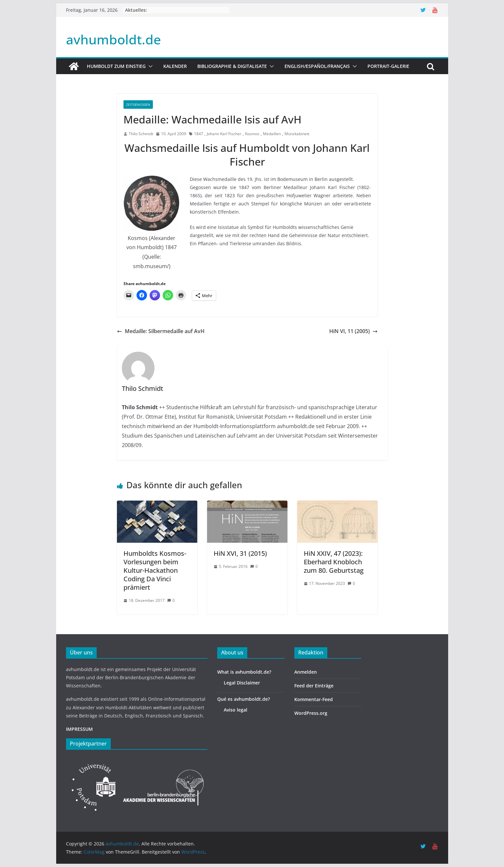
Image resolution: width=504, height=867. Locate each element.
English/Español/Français (317, 66)
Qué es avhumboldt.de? (244, 699)
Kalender (175, 66)
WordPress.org (311, 713)
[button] (149, 66)
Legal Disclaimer (242, 683)
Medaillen (272, 134)
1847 (199, 134)
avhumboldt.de (114, 39)
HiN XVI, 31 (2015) (240, 553)
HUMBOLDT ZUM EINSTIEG (116, 66)
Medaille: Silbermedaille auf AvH (161, 331)
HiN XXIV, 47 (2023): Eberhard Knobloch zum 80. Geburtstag (334, 562)
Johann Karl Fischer (224, 134)
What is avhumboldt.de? (244, 672)
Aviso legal (236, 710)
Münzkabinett (297, 134)
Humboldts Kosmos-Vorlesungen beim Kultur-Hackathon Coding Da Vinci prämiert (155, 570)
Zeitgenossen (138, 104)
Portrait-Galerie (388, 66)
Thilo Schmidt (141, 134)
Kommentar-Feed (314, 699)
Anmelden (306, 672)
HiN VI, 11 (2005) (353, 331)
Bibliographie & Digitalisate (232, 66)
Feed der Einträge (314, 686)
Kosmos (252, 134)
